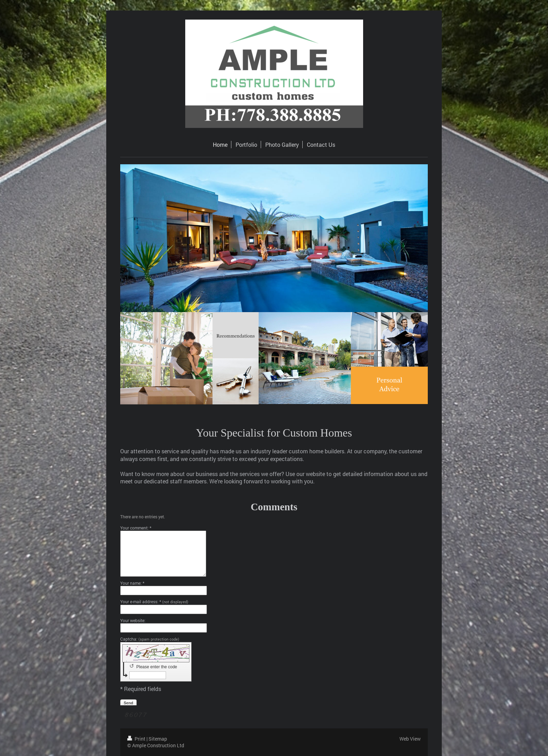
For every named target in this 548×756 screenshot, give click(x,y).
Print (137, 739)
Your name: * (132, 583)
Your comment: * (136, 528)
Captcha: (150, 639)
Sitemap (158, 739)
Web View (410, 739)
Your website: (133, 620)
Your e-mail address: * (154, 602)
